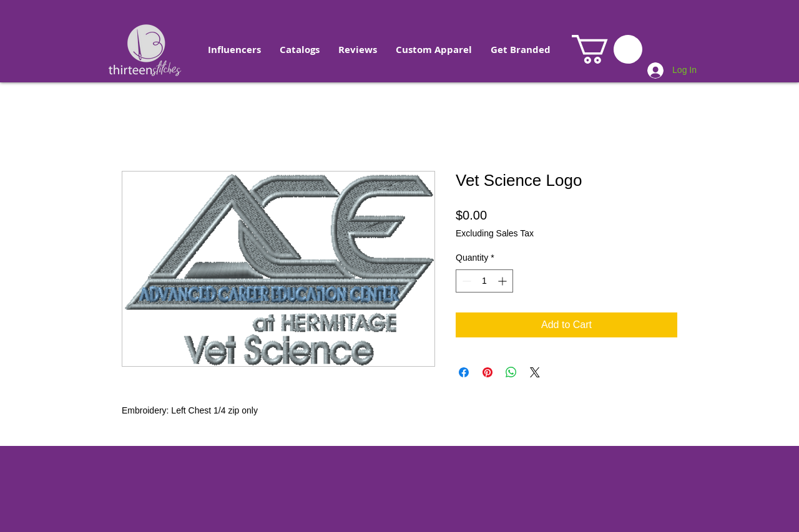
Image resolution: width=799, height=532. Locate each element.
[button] (234, 50)
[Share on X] (535, 372)
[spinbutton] (484, 281)
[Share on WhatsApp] (511, 372)
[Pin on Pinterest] (488, 372)
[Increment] (503, 281)
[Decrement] (465, 281)
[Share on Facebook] (464, 372)
